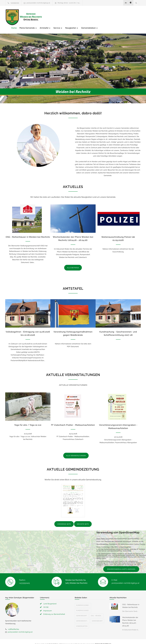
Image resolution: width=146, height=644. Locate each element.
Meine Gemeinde (65, 17)
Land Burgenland (50, 599)
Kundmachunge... (83, 600)
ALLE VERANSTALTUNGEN (76, 451)
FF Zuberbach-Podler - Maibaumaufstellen (73, 420)
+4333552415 (15, 3)
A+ (126, 3)
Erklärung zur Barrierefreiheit (54, 609)
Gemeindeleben (127, 17)
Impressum (48, 606)
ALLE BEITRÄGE (73, 263)
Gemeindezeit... (82, 616)
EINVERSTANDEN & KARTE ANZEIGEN (121, 564)
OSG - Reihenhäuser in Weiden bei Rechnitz (28, 232)
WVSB (46, 602)
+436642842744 (13, 624)
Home (51, 17)
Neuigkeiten (109, 17)
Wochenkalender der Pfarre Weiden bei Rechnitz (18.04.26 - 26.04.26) (130, 617)
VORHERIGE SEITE (64, 519)
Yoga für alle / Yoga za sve (28, 420)
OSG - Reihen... (96, 611)
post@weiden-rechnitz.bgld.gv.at (38, 3)
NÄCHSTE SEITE (83, 519)
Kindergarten (82, 621)
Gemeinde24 (54, 639)
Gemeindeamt (82, 611)
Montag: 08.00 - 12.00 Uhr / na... (69, 3)
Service (95, 17)
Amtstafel (82, 17)
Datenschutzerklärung (103, 639)
